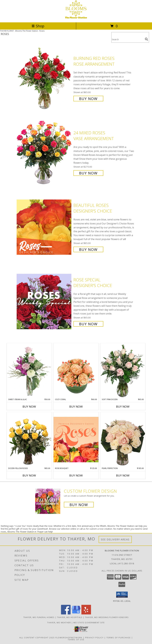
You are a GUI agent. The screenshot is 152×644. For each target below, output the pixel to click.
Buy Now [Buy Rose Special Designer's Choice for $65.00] (88, 324)
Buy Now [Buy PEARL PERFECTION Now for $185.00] (123, 475)
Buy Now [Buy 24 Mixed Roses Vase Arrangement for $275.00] (88, 173)
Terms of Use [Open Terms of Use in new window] (76, 639)
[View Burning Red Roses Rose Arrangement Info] (44, 78)
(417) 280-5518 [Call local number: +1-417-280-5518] (126, 563)
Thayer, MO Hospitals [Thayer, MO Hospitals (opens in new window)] (70, 617)
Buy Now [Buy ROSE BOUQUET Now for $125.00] (76, 475)
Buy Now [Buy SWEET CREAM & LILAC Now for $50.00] (29, 407)
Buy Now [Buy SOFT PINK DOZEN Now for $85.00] (123, 407)
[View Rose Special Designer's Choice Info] (44, 302)
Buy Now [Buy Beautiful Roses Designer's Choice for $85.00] (88, 249)
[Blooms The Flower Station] (76, 18)
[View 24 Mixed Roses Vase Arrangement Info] (44, 153)
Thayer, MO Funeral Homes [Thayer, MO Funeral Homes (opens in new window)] (39, 617)
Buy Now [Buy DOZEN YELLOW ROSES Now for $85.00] (29, 475)
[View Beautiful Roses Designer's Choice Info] (44, 227)
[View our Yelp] (86, 613)
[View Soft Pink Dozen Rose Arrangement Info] (123, 371)
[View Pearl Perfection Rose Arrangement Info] (123, 439)
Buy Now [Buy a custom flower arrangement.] (79, 505)
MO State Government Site (89, 622)
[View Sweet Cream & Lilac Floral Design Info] (29, 371)
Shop (38, 26)
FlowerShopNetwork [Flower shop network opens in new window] (69, 637)
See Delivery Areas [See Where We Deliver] (115, 539)
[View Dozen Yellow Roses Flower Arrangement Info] (29, 440)
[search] (146, 39)
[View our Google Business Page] (76, 613)
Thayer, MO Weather (59, 622)
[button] (122, 595)
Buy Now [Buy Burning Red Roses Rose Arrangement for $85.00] (88, 99)
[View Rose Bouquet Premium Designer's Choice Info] (76, 439)
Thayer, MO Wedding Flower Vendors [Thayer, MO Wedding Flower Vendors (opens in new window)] (107, 617)
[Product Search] (128, 39)
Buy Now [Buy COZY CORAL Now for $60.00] (76, 407)
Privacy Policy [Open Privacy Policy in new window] (94, 637)
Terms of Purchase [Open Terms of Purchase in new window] (119, 637)
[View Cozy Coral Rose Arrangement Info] (76, 371)
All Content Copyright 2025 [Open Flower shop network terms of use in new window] (37, 637)
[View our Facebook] (66, 613)
